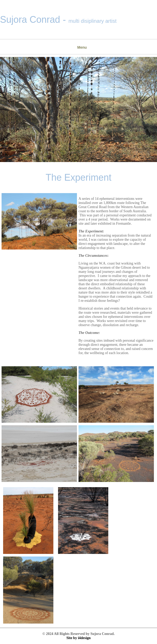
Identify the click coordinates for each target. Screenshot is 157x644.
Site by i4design (78, 638)
